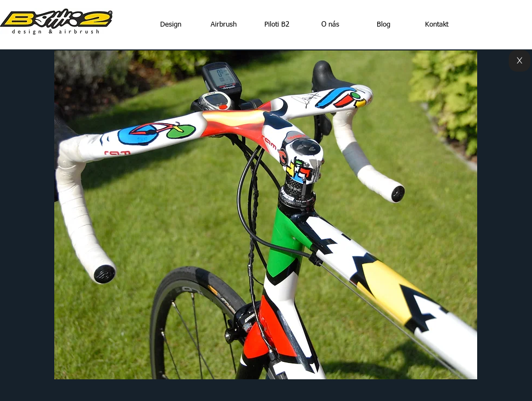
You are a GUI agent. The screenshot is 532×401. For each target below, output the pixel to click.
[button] (266, 215)
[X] (520, 61)
